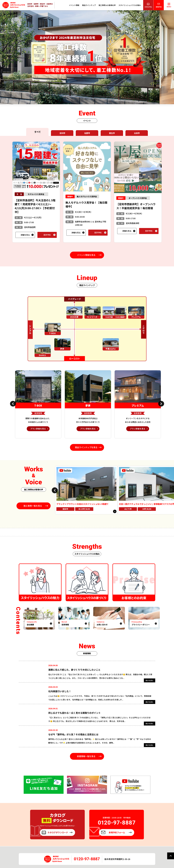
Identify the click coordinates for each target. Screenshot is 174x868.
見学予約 (47, 235)
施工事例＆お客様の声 (107, 5)
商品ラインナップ (89, 5)
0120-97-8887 (87, 859)
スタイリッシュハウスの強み (130, 5)
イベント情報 (74, 5)
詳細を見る (25, 235)
